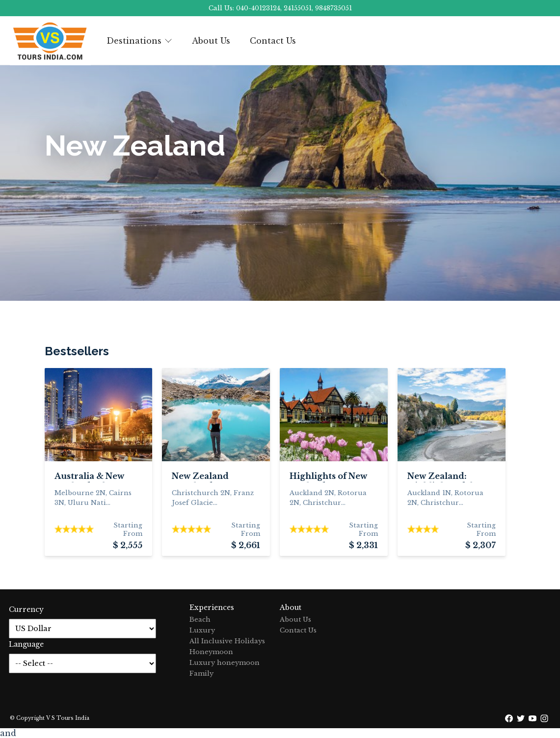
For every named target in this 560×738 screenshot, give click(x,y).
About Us (211, 41)
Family (201, 673)
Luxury (202, 630)
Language (26, 644)
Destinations (139, 41)
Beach (200, 619)
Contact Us (273, 41)
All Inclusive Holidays (227, 641)
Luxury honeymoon (225, 663)
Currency (26, 609)
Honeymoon (211, 652)
